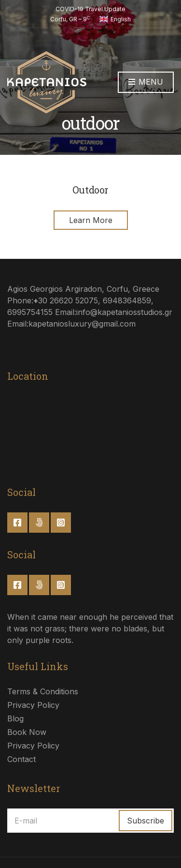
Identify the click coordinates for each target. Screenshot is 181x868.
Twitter (39, 523)
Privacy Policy (33, 705)
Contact (21, 759)
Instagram (61, 523)
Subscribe (146, 821)
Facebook (17, 523)
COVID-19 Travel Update (90, 9)
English (115, 19)
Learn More (91, 220)
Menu (146, 82)
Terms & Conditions (43, 691)
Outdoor (90, 190)
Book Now (27, 732)
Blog (15, 718)
